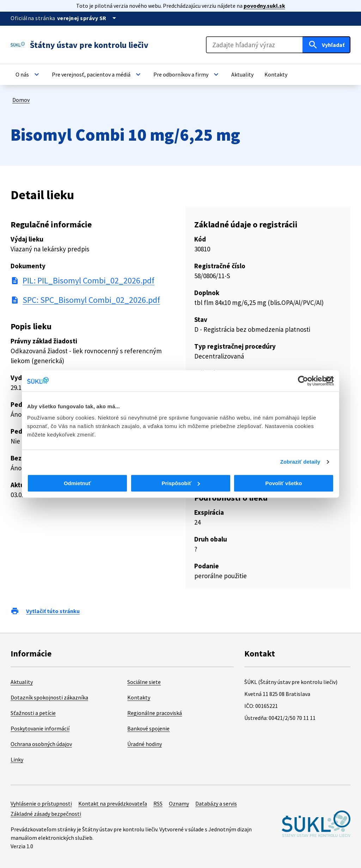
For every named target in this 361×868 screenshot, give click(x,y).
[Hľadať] (326, 45)
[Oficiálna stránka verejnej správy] (88, 18)
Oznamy (179, 803)
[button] (28, 74)
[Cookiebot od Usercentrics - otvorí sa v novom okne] (303, 381)
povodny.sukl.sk (264, 6)
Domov (21, 100)
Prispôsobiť (181, 483)
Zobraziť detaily (300, 462)
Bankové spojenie (148, 728)
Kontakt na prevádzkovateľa (113, 803)
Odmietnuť (77, 483)
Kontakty (139, 697)
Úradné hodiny (145, 744)
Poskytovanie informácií (40, 728)
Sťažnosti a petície (33, 713)
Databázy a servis (216, 803)
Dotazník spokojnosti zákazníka (49, 697)
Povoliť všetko (284, 483)
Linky (17, 759)
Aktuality (22, 682)
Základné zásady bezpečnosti (46, 814)
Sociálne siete (144, 682)
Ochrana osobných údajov (41, 744)
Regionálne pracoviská (155, 713)
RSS (158, 803)
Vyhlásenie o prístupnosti (41, 803)
